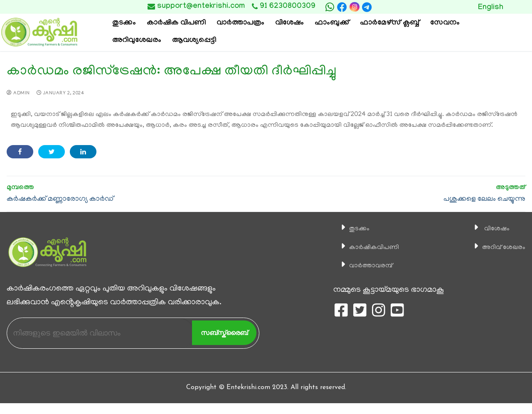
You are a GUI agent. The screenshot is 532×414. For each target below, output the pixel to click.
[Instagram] (354, 7)
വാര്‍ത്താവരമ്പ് (365, 266)
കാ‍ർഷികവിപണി (369, 247)
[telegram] (367, 7)
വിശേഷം (489, 229)
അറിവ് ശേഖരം (498, 247)
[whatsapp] (330, 7)
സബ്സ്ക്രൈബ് (224, 333)
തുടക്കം (351, 229)
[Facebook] (342, 7)
